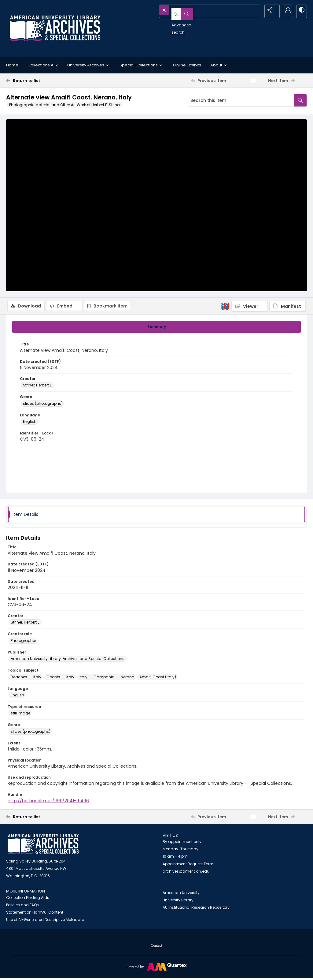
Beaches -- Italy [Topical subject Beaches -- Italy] (26, 678)
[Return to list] (47, 80)
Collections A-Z (43, 65)
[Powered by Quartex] (156, 968)
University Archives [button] (89, 65)
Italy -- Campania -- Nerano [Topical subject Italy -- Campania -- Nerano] (107, 678)
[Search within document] (300, 100)
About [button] (219, 65)
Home (12, 65)
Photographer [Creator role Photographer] (23, 642)
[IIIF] (225, 123)
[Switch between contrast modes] (301, 11)
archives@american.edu (186, 872)
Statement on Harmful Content (35, 913)
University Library (178, 901)
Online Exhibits (187, 65)
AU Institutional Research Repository (196, 909)
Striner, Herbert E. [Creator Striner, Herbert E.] (38, 386)
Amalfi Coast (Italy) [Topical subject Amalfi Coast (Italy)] (158, 678)
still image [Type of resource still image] (20, 714)
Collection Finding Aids (28, 899)
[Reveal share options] (270, 11)
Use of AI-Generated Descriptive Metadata (45, 921)
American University (181, 894)
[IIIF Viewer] (250, 123)
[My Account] (285, 11)
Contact (156, 947)
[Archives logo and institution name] (55, 28)
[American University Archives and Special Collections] (43, 846)
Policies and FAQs (22, 906)
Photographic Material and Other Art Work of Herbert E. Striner (65, 105)
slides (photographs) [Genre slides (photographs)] (43, 404)
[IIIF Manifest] (288, 123)
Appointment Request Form (188, 865)
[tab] (156, 328)
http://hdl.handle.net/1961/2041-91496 (48, 802)
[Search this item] (241, 100)
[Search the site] (197, 11)
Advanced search (174, 22)
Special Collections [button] (142, 65)
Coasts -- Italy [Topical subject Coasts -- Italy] (60, 678)
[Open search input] (255, 11)
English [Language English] (30, 423)
